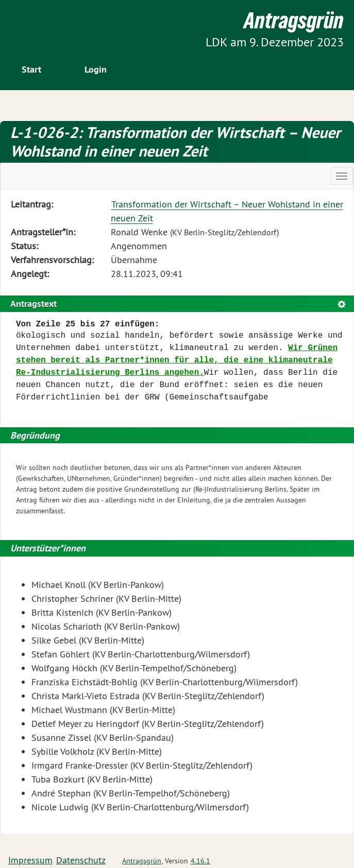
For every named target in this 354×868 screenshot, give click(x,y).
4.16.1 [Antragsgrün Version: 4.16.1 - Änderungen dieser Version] (200, 861)
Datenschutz (81, 860)
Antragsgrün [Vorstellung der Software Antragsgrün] (142, 861)
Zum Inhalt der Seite (47, 25)
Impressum (30, 860)
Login (96, 69)
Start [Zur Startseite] (31, 69)
